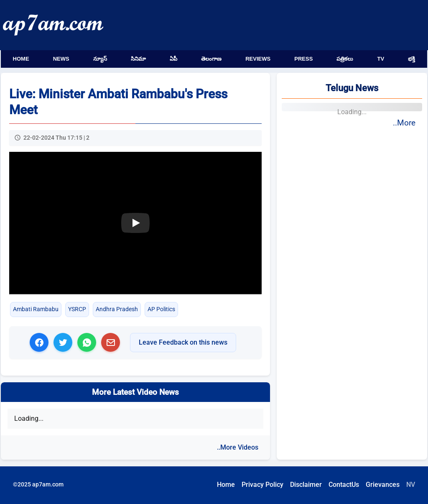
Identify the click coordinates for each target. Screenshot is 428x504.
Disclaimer (306, 485)
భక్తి (411, 59)
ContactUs (344, 485)
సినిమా (138, 59)
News (61, 59)
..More (404, 123)
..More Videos (238, 447)
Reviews (258, 59)
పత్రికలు (345, 59)
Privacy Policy (262, 485)
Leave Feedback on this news (183, 342)
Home (21, 59)
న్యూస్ (100, 59)
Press (303, 59)
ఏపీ (173, 59)
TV (381, 59)
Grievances (383, 485)
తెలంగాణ (211, 59)
